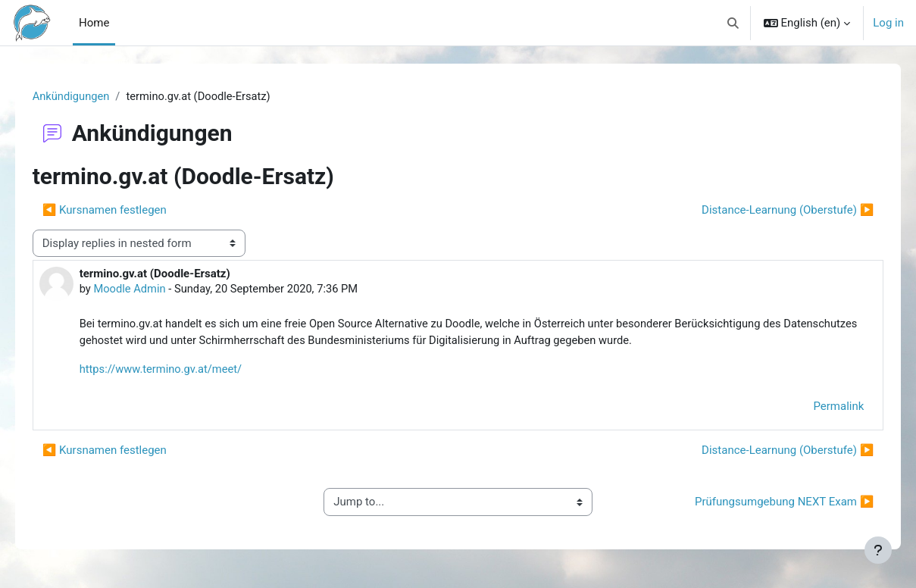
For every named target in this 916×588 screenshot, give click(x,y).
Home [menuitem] (94, 23)
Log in (888, 23)
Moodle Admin (152, 289)
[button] (733, 23)
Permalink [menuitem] (817, 408)
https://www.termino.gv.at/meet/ (184, 371)
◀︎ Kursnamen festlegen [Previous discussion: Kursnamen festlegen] (126, 211)
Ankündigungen (93, 96)
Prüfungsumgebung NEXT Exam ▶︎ (763, 504)
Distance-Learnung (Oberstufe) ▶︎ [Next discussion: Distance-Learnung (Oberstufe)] (766, 211)
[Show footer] (878, 550)
